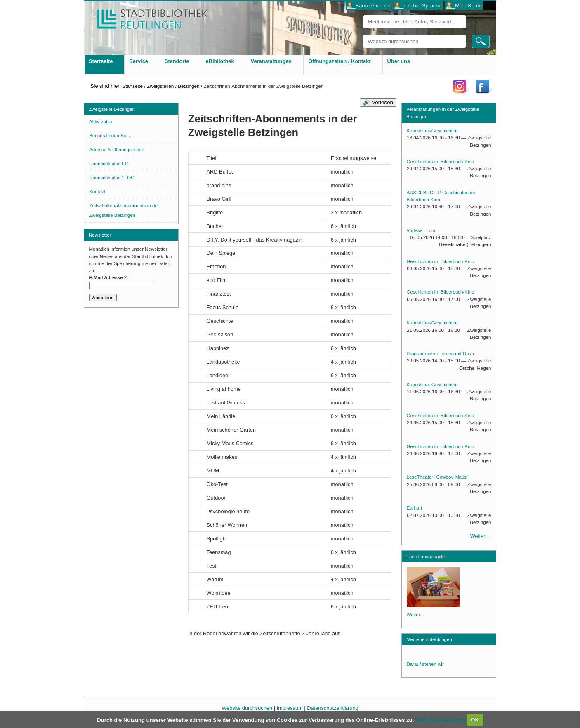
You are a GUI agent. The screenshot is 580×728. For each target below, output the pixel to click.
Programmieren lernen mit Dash (440, 354)
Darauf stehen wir (425, 664)
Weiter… (481, 536)
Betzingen (189, 86)
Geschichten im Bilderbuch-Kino (441, 162)
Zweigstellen (160, 86)
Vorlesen (382, 102)
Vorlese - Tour (421, 230)
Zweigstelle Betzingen (112, 109)
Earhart (415, 508)
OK (475, 720)
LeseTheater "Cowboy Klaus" (438, 477)
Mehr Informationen (441, 720)
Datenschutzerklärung (332, 708)
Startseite (132, 86)
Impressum (290, 708)
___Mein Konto (464, 6)
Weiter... (415, 615)
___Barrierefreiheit (368, 6)
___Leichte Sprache (418, 6)
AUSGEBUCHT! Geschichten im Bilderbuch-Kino (441, 196)
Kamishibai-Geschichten (432, 131)
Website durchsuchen (363, 34)
